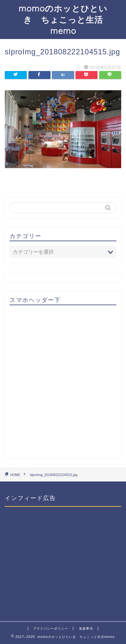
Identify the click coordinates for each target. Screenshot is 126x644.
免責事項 (86, 628)
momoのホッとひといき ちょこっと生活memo (63, 20)
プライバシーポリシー (51, 628)
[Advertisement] (63, 384)
